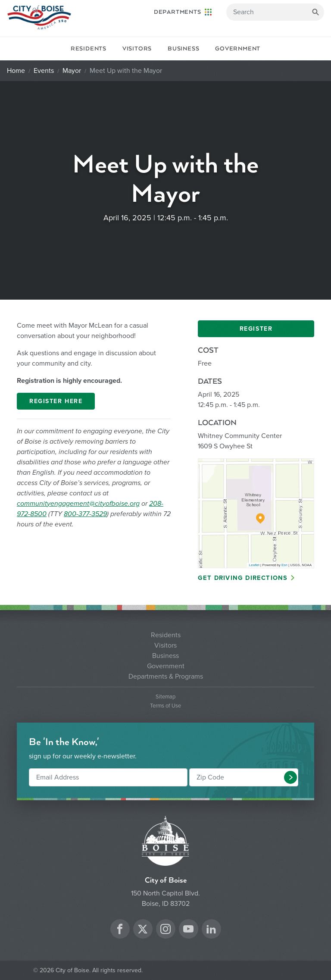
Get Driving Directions (243, 578)
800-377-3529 (85, 514)
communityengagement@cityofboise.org (78, 504)
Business (183, 49)
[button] (290, 777)
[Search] (275, 12)
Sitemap (165, 697)
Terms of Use (165, 706)
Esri (284, 565)
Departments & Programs (166, 676)
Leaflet (254, 565)
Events (44, 71)
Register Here (56, 401)
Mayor (72, 71)
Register (256, 329)
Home (16, 71)
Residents (89, 49)
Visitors (137, 49)
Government (238, 49)
